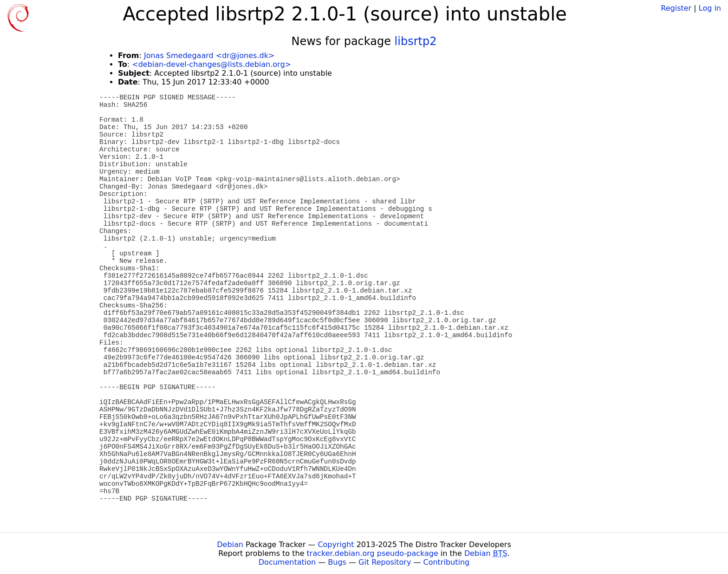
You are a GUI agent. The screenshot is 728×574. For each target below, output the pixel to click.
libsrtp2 (416, 41)
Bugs (337, 562)
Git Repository (385, 562)
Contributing (447, 562)
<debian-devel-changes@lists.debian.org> (211, 64)
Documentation (287, 562)
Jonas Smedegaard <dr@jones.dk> (209, 55)
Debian (230, 545)
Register (676, 8)
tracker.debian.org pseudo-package (373, 553)
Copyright (336, 545)
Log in (710, 8)
